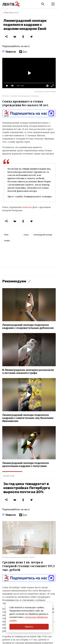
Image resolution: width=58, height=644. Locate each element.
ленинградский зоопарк (43, 235)
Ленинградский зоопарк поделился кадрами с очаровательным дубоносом (28, 327)
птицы (26, 235)
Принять (29, 627)
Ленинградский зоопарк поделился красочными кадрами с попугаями (25, 465)
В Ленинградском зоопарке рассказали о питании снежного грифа (28, 372)
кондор (7, 241)
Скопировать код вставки (45, 91)
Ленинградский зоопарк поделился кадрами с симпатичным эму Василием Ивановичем (28, 418)
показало (27, 207)
